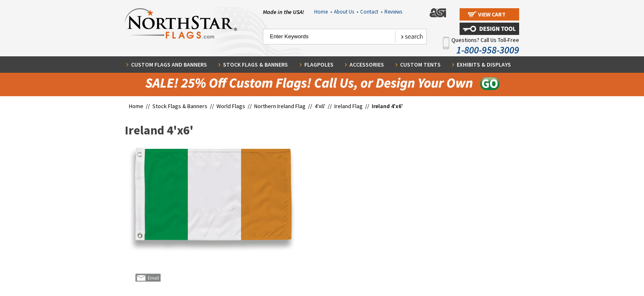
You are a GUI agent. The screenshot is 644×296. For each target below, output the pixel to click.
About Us (346, 12)
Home (323, 12)
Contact (371, 12)
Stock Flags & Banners (255, 65)
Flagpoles (319, 65)
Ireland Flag (348, 106)
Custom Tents (420, 65)
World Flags (231, 106)
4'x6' (320, 106)
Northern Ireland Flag (280, 106)
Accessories (367, 65)
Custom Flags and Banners (169, 65)
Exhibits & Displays (484, 65)
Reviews (393, 12)
